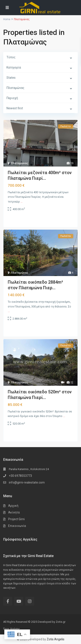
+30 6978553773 (20, 476)
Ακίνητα (14, 512)
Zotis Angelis (56, 639)
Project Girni (16, 519)
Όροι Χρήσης (12, 629)
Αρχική (13, 506)
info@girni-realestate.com (27, 482)
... (21, 202)
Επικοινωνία (17, 526)
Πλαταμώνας (20, 163)
